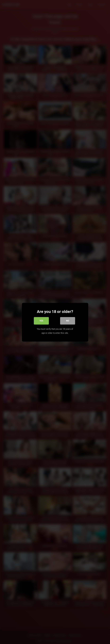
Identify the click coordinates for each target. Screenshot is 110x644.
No (68, 321)
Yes (41, 321)
